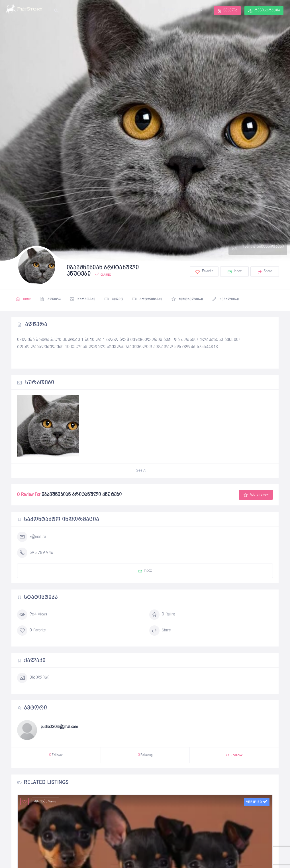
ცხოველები (193, 10)
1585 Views (45, 801)
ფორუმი (169, 10)
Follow (234, 755)
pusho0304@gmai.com (59, 727)
